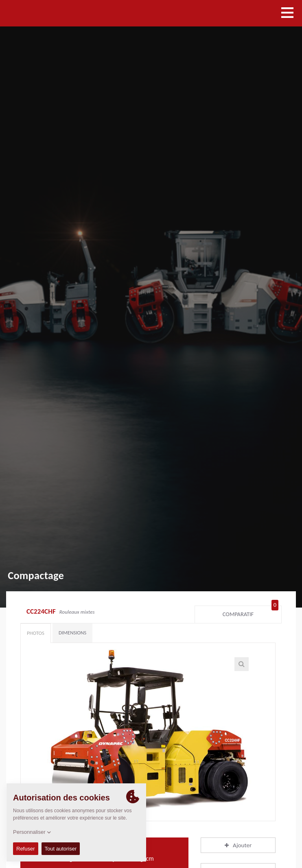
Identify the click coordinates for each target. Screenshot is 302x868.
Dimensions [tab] (72, 633)
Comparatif (251, 612)
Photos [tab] (36, 633)
